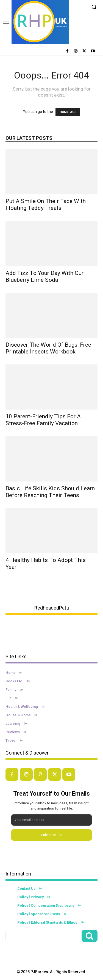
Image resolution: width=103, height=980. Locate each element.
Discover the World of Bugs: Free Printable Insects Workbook (48, 348)
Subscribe (52, 835)
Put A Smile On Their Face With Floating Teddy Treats (46, 205)
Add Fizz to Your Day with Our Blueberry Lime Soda (44, 276)
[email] (51, 820)
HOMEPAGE (68, 112)
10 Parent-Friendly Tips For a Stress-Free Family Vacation (43, 420)
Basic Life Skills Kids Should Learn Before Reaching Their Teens (50, 492)
